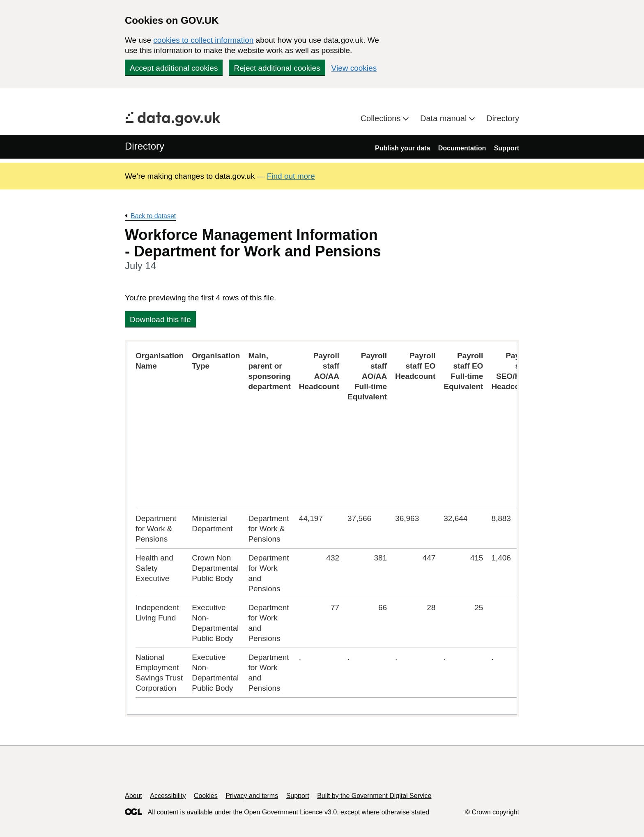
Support (507, 148)
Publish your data (402, 148)
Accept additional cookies (174, 68)
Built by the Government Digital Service (374, 796)
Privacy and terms (252, 796)
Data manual (445, 118)
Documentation (462, 148)
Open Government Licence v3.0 (290, 812)
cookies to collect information (203, 40)
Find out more (291, 176)
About (133, 796)
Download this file (160, 319)
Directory (503, 118)
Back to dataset (153, 216)
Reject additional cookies (277, 68)
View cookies (354, 68)
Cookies (206, 796)
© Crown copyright (492, 812)
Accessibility (168, 796)
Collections (382, 118)
